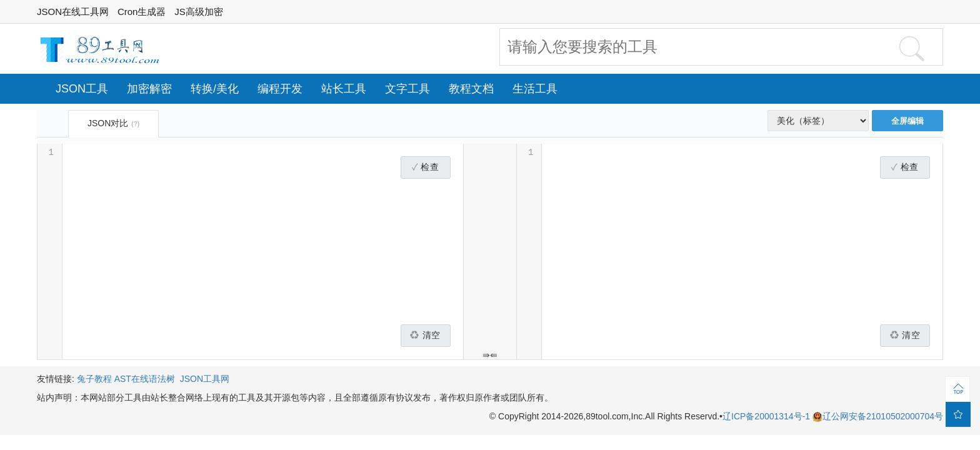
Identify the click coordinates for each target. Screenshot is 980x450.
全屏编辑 (907, 121)
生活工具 (535, 89)
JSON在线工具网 (73, 12)
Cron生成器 (142, 12)
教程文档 (471, 89)
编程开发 (280, 89)
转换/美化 (215, 89)
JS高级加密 (199, 12)
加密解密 (149, 89)
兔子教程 (94, 379)
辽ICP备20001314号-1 (767, 416)
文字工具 (407, 89)
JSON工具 (82, 89)
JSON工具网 (205, 379)
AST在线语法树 (145, 379)
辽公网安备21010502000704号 (878, 416)
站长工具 (344, 89)
